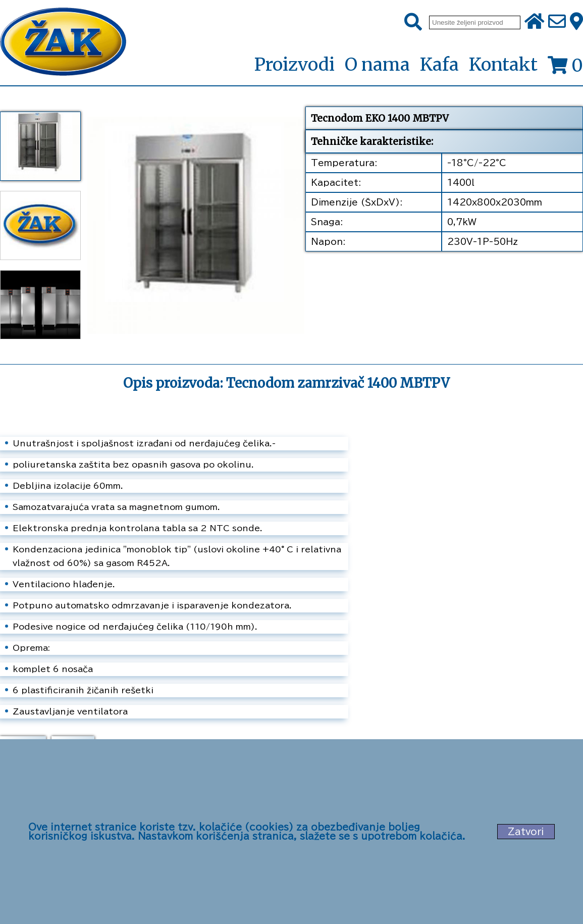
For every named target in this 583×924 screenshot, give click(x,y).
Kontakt (503, 65)
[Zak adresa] (576, 22)
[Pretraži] (413, 22)
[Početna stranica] (63, 43)
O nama (377, 65)
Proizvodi (294, 65)
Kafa (439, 65)
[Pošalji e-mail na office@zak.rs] (557, 22)
